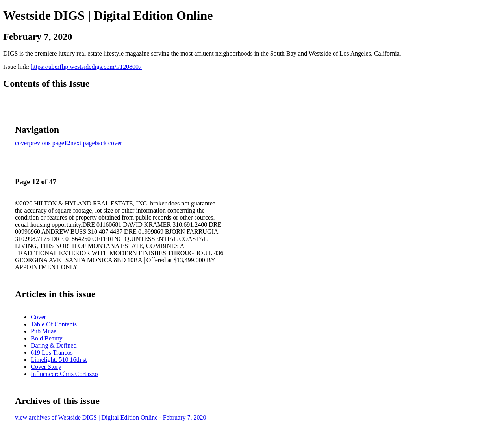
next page (83, 143)
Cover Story (46, 367)
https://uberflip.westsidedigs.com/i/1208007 (86, 67)
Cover (38, 317)
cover (22, 143)
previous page (47, 143)
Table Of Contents (54, 324)
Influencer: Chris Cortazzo (64, 374)
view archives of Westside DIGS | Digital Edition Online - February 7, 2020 (111, 417)
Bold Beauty (46, 338)
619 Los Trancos (52, 353)
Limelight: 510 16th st (59, 360)
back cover (109, 143)
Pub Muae (44, 331)
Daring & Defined (54, 345)
